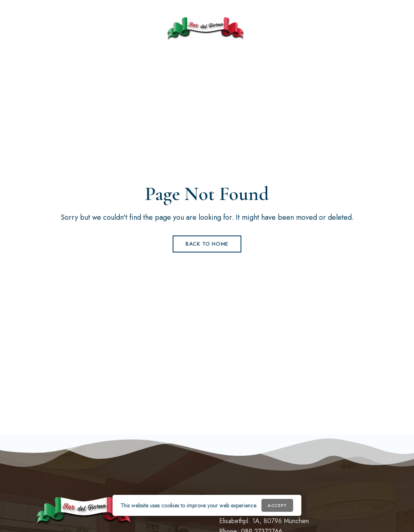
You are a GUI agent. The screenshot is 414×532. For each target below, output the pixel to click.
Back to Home (207, 244)
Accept (277, 505)
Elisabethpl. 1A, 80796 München (264, 521)
